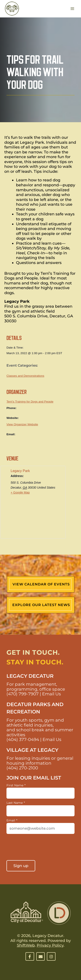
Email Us (52, 694)
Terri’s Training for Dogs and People (30, 402)
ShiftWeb (26, 945)
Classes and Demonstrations (25, 376)
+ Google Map (20, 492)
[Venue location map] (33, 520)
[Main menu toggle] (72, 9)
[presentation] (39, 847)
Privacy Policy (50, 945)
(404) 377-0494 (23, 739)
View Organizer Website (22, 424)
